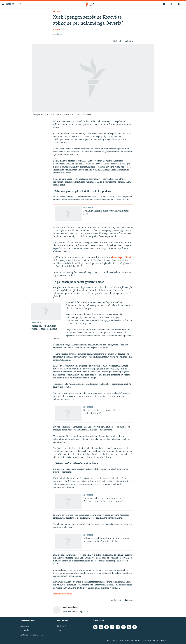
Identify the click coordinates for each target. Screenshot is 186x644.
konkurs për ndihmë (121, 258)
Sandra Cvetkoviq (60, 30)
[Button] (116, 41)
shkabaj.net (61, 626)
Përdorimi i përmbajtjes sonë (32, 635)
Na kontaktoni (26, 631)
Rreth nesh (24, 626)
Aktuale (57, 12)
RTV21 (59, 631)
